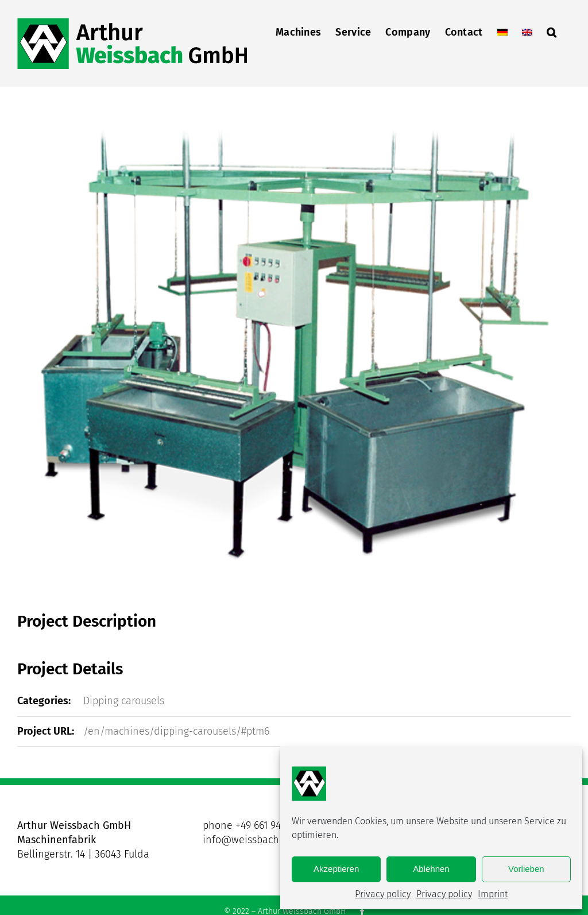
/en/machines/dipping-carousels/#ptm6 (176, 731)
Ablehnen (431, 869)
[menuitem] (502, 31)
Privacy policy (383, 894)
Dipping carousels (124, 701)
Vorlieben (526, 869)
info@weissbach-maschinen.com (279, 840)
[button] (552, 31)
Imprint (493, 894)
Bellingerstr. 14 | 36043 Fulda (83, 854)
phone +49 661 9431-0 (251, 825)
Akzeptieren (336, 869)
